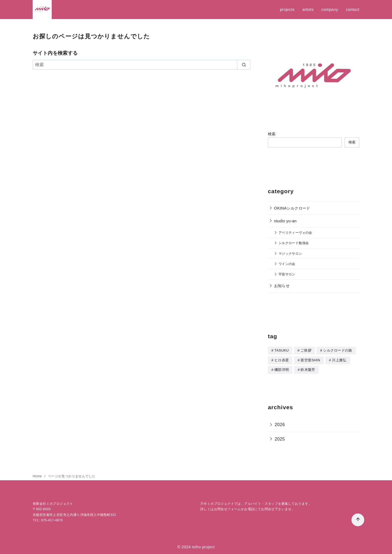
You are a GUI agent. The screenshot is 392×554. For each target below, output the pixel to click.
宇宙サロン (287, 274)
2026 (280, 424)
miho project (203, 546)
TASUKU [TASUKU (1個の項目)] (282, 350)
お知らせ (282, 286)
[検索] (142, 65)
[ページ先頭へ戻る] (358, 520)
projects (287, 10)
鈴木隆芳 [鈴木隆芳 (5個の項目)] (308, 369)
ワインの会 (287, 264)
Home (38, 475)
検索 (272, 134)
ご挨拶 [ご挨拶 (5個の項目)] (306, 350)
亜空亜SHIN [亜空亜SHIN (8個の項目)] (310, 360)
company (330, 10)
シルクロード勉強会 (294, 243)
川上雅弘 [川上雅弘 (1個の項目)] (339, 360)
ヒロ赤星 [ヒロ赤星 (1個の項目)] (282, 360)
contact (353, 10)
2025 (280, 438)
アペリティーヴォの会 (295, 233)
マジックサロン (290, 253)
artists (308, 10)
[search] (244, 65)
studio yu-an (285, 221)
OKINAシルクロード (292, 208)
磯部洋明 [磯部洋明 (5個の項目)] (282, 369)
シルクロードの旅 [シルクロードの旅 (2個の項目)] (338, 350)
